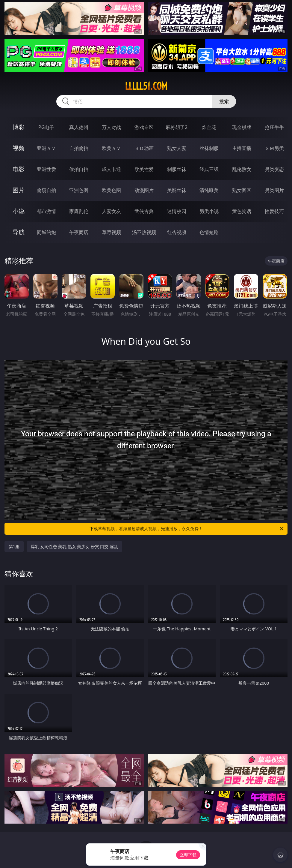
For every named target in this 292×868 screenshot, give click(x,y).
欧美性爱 (144, 169)
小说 (19, 211)
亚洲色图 (79, 190)
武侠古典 (144, 211)
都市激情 (46, 211)
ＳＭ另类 (274, 148)
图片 (19, 190)
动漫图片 (144, 190)
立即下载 (188, 855)
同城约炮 (46, 232)
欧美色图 (111, 190)
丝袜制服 (209, 148)
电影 (19, 169)
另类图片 (274, 190)
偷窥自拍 (46, 190)
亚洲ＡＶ (46, 148)
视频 (19, 148)
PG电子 (46, 127)
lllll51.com (146, 86)
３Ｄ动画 (144, 148)
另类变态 (274, 169)
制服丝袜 (177, 169)
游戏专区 (144, 127)
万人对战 (111, 127)
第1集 (14, 547)
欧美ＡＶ (111, 148)
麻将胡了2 (177, 127)
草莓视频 (111, 232)
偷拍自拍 (79, 169)
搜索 (224, 101)
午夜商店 (79, 232)
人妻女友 (111, 211)
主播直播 (242, 148)
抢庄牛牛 (274, 127)
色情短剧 (209, 232)
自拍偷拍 (79, 148)
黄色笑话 (242, 211)
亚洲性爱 (46, 169)
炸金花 (209, 127)
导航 (19, 232)
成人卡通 (111, 169)
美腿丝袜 (177, 190)
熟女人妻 (177, 148)
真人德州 (79, 127)
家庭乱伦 (79, 211)
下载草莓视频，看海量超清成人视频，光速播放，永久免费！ (187, 529)
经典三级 (209, 169)
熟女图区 (242, 190)
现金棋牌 (242, 127)
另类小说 (209, 211)
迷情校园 (177, 211)
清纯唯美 (209, 190)
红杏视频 (177, 232)
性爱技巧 (274, 211)
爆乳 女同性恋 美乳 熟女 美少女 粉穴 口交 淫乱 (74, 547)
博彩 (19, 127)
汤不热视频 (144, 232)
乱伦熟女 (242, 169)
